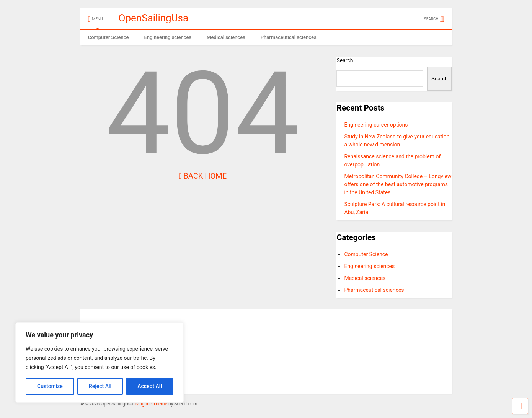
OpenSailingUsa (154, 18)
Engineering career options (376, 125)
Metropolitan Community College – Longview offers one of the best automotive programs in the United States (398, 184)
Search (345, 60)
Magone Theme (151, 404)
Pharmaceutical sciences (289, 37)
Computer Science (109, 37)
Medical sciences (226, 37)
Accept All (150, 386)
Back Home (203, 176)
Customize (50, 386)
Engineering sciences (168, 37)
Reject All (100, 386)
